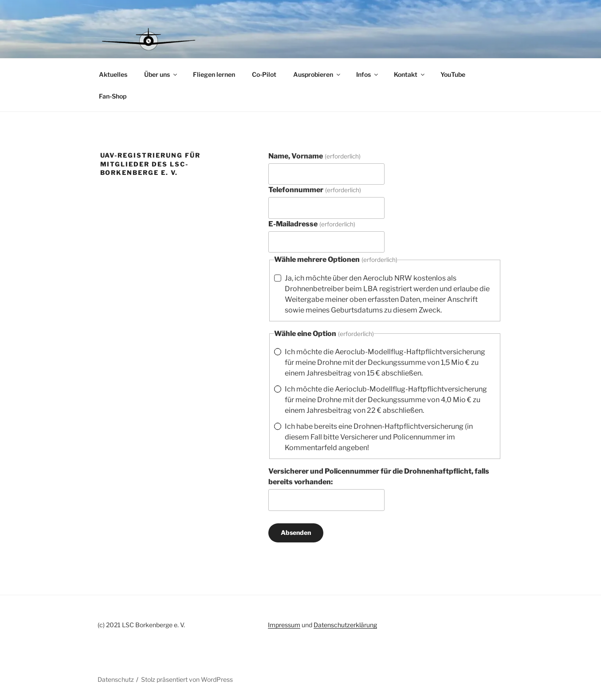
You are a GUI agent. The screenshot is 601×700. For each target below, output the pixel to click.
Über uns (161, 74)
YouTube (453, 74)
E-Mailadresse (312, 224)
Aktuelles (113, 74)
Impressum (284, 625)
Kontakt (410, 74)
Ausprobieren (317, 74)
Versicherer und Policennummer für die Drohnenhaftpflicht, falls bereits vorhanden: (379, 477)
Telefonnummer (314, 190)
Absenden (296, 532)
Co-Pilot (264, 74)
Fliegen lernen (214, 74)
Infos (368, 74)
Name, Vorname (314, 156)
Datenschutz (116, 679)
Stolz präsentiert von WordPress (187, 679)
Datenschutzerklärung (345, 625)
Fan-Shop (113, 96)
